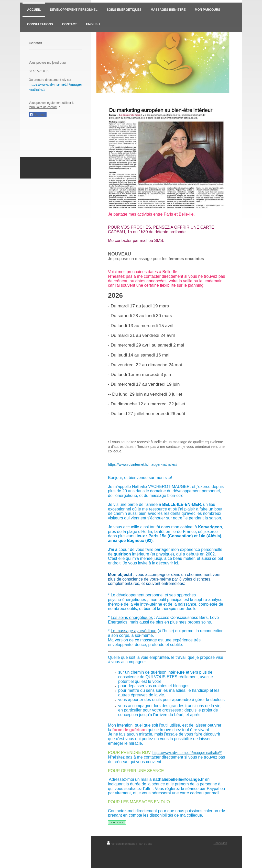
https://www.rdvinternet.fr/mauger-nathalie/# (143, 464)
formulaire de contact (43, 107)
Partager (38, 115)
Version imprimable (121, 844)
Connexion (220, 843)
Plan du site (145, 844)
